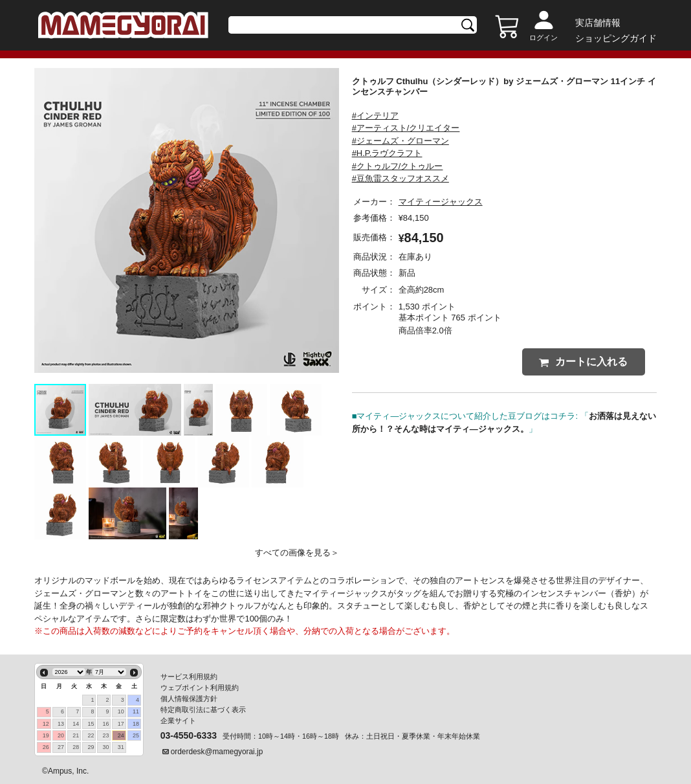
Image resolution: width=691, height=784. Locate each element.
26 (46, 747)
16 (106, 724)
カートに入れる (583, 362)
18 (136, 724)
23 (106, 735)
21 (76, 735)
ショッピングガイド (616, 38)
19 (46, 735)
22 (91, 735)
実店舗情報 (598, 23)
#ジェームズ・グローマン (400, 141)
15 (91, 724)
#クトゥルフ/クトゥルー (398, 166)
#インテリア (375, 116)
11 (136, 711)
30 (106, 747)
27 (61, 747)
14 (76, 724)
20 (61, 735)
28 (76, 747)
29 (91, 747)
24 (121, 735)
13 (61, 724)
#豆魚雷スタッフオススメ (400, 178)
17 (121, 724)
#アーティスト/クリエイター (406, 128)
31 (121, 747)
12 (46, 724)
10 (121, 711)
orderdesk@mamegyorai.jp (217, 752)
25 (136, 735)
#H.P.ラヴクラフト (387, 153)
